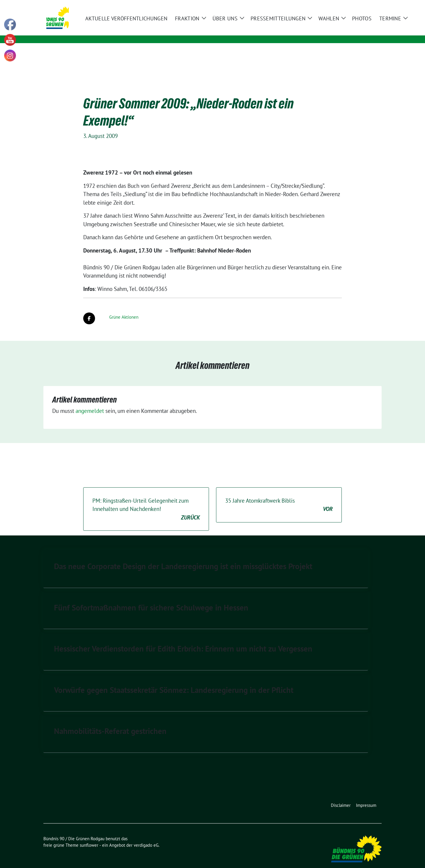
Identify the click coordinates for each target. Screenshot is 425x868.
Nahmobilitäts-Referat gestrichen (110, 722)
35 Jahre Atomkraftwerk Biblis (279, 496)
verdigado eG (146, 836)
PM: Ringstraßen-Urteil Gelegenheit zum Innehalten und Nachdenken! (146, 500)
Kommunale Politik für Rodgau (135, 31)
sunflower (89, 836)
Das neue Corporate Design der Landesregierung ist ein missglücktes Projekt (183, 557)
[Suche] (363, 5)
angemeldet (90, 402)
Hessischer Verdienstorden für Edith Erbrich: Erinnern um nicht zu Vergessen (183, 639)
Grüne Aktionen (124, 308)
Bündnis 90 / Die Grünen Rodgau (143, 23)
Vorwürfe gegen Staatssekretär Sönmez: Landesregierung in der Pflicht (174, 681)
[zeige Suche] (371, 5)
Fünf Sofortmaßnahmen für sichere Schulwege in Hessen (151, 598)
